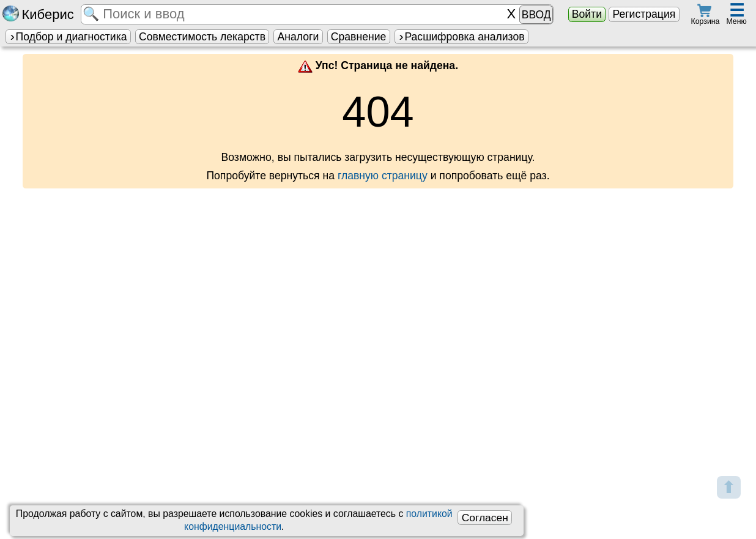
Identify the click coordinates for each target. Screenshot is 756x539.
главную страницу (383, 176)
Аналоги (298, 37)
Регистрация (644, 14)
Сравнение (358, 37)
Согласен (485, 518)
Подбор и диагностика (68, 37)
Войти (587, 14)
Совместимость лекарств (202, 37)
